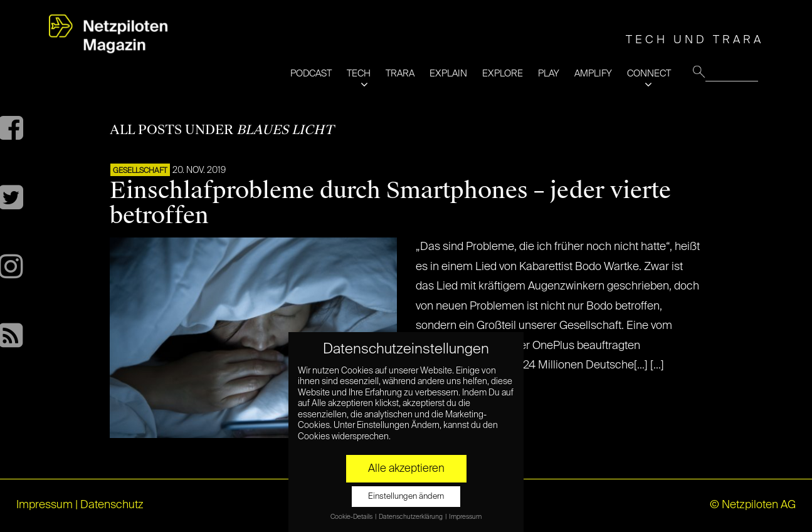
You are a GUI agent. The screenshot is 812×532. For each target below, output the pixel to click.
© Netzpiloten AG (753, 505)
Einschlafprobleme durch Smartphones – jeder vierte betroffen (390, 203)
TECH (359, 74)
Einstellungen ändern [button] (406, 497)
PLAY (549, 74)
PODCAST (311, 74)
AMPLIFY (593, 74)
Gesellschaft (140, 171)
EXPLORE (503, 74)
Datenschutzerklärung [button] (411, 517)
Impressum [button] (465, 517)
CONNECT (649, 74)
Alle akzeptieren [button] (406, 469)
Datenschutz (112, 505)
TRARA (400, 74)
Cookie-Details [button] (352, 517)
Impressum (45, 505)
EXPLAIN (448, 74)
